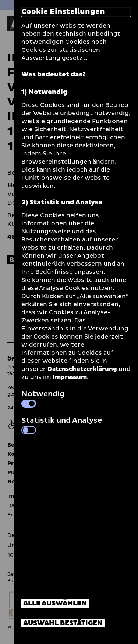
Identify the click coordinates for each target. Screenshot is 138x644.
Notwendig (43, 398)
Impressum (70, 377)
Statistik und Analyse (62, 425)
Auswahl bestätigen (63, 623)
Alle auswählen (55, 603)
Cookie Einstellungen (63, 12)
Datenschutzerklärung (82, 369)
